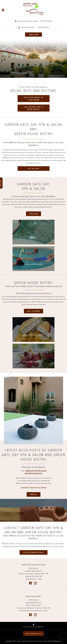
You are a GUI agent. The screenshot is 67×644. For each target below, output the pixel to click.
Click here (29, 304)
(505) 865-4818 (35, 21)
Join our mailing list (33, 634)
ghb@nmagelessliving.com (34, 602)
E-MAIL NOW (33, 35)
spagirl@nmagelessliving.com (34, 571)
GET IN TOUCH (33, 169)
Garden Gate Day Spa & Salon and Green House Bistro (32, 641)
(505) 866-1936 (35, 27)
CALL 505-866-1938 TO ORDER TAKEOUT (34, 108)
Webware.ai (58, 641)
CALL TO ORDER (33, 311)
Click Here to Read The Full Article (34, 488)
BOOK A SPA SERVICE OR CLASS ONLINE (34, 99)
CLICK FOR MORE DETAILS (34, 552)
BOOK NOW (33, 214)
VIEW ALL (34, 494)
